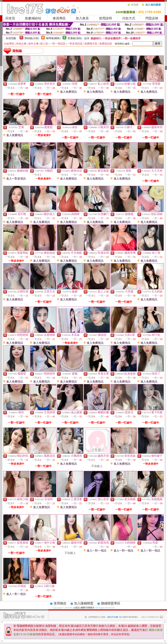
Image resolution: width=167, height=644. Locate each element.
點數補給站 (33, 18)
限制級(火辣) (32, 38)
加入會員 (82, 18)
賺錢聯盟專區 (111, 603)
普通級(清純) (75, 38)
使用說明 (105, 18)
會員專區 (59, 18)
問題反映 (152, 18)
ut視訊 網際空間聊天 (84, 608)
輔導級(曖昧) (53, 38)
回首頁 (10, 18)
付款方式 (129, 18)
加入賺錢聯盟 (84, 603)
